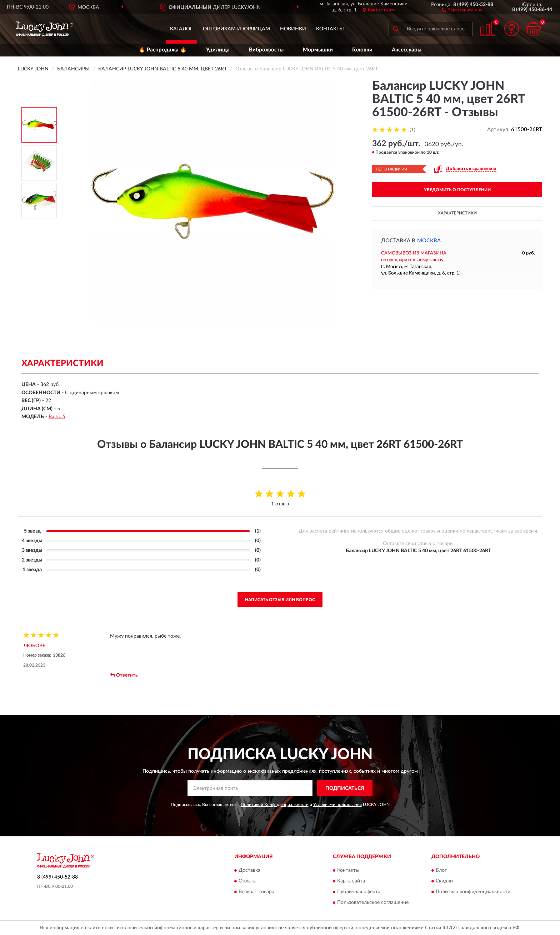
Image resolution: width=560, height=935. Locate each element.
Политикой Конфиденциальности (275, 805)
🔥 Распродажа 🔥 (163, 50)
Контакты (330, 29)
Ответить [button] (124, 675)
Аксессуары (407, 50)
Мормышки (318, 50)
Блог (441, 871)
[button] (462, 10)
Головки (362, 50)
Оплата (247, 881)
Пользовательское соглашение (373, 903)
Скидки (444, 881)
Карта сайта (351, 881)
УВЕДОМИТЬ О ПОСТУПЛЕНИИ (457, 190)
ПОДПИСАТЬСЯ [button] (345, 788)
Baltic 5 (57, 417)
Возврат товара (256, 892)
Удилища (218, 50)
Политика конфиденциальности (473, 892)
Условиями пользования (337, 805)
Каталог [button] (181, 29)
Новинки (293, 29)
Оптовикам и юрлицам (236, 29)
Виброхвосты (266, 50)
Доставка (249, 871)
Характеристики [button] (457, 213)
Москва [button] (429, 241)
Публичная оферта (359, 892)
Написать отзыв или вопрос (280, 600)
